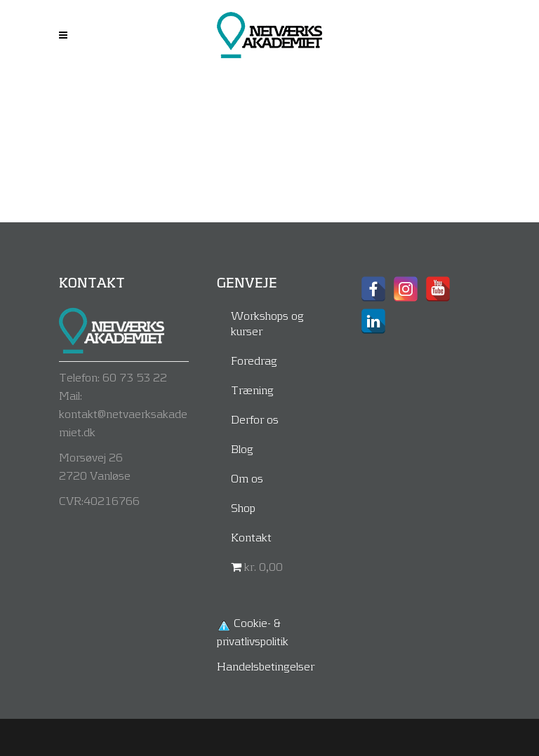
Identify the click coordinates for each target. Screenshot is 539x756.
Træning (252, 390)
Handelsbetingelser (266, 666)
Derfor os (255, 419)
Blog (242, 448)
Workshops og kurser (267, 323)
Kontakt (251, 537)
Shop (243, 507)
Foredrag (254, 360)
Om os (247, 478)
